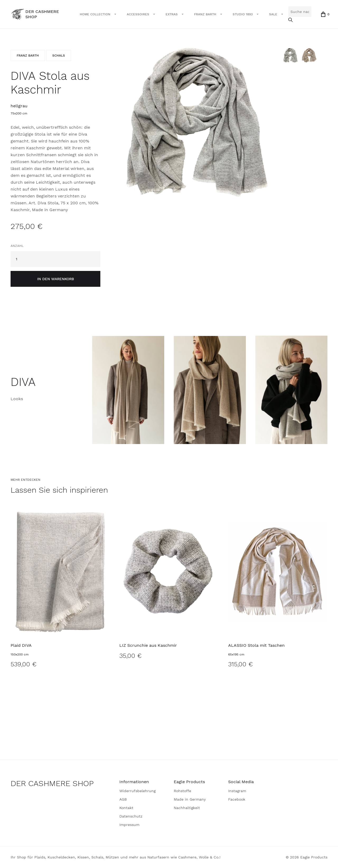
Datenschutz (131, 816)
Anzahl (17, 246)
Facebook (237, 799)
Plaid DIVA (21, 645)
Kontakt (126, 808)
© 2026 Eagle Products (307, 857)
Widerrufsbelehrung (137, 791)
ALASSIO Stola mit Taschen (256, 645)
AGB (123, 799)
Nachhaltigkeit (187, 808)
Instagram (237, 791)
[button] (98, 14)
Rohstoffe (182, 791)
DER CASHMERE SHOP (52, 783)
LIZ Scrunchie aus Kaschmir (148, 645)
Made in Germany (190, 799)
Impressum (129, 825)
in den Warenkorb (56, 279)
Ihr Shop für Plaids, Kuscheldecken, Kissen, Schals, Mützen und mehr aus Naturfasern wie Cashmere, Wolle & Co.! (116, 857)
